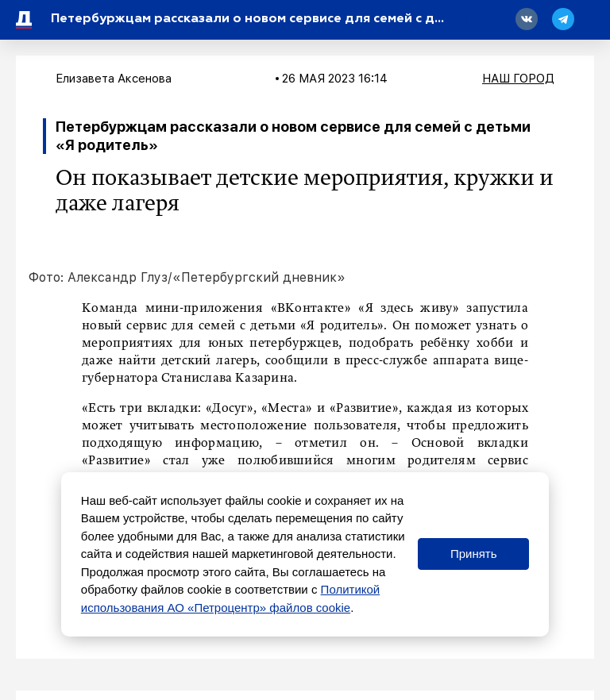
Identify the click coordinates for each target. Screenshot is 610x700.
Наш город (518, 79)
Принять (474, 554)
